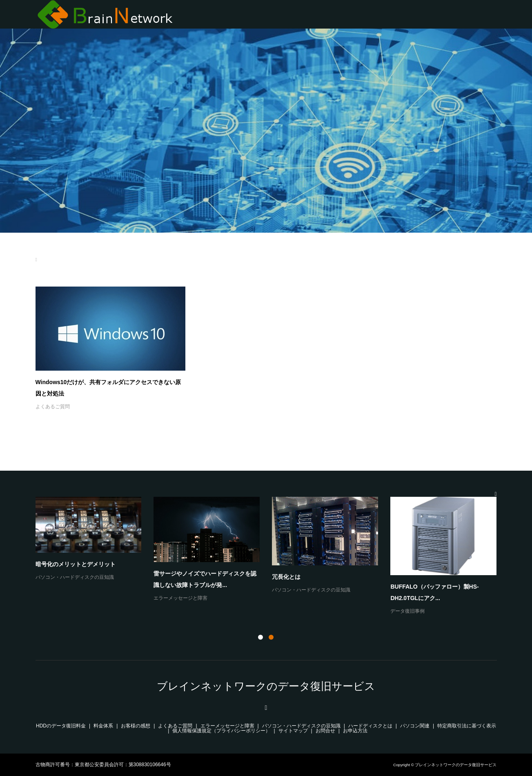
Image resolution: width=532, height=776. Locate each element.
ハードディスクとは (370, 726)
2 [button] (271, 637)
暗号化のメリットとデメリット (76, 564)
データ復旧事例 (407, 611)
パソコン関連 (415, 726)
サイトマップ (293, 731)
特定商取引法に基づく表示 (467, 726)
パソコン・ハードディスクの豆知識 (75, 577)
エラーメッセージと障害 (180, 598)
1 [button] (260, 637)
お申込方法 (355, 731)
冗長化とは (286, 577)
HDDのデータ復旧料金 (61, 726)
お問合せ (325, 731)
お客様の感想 (136, 726)
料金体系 (103, 726)
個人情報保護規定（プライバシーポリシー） (221, 731)
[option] (272, 556)
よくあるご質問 (53, 407)
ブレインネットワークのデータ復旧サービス (266, 686)
